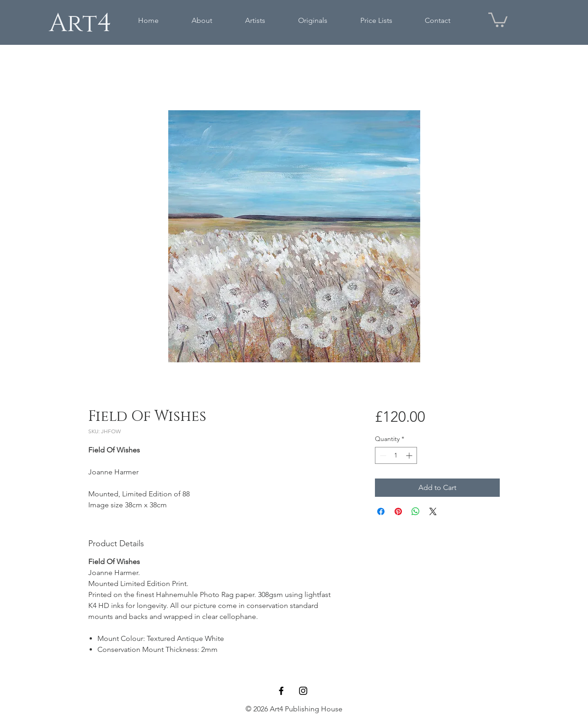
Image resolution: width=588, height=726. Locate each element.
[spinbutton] (396, 455)
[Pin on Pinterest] (398, 511)
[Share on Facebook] (381, 511)
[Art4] (80, 23)
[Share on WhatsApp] (416, 511)
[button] (498, 19)
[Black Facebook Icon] (281, 691)
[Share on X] (433, 511)
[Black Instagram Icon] (303, 691)
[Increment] (410, 455)
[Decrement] (382, 455)
